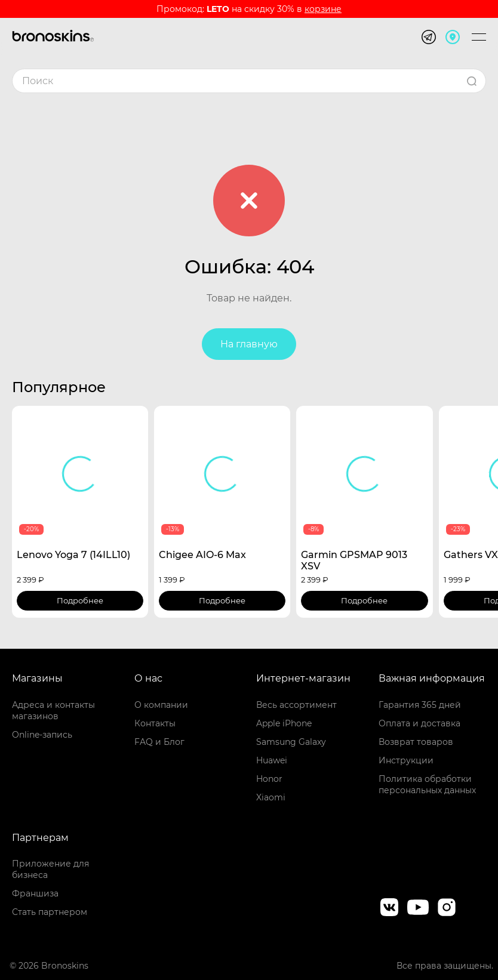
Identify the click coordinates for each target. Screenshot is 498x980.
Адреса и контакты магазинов (53, 711)
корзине (323, 9)
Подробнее (80, 600)
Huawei (272, 760)
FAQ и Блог (159, 742)
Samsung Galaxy (291, 742)
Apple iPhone (284, 723)
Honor (269, 779)
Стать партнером (50, 912)
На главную (249, 344)
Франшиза (35, 893)
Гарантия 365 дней (420, 705)
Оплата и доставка (419, 723)
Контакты (155, 723)
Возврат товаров (416, 742)
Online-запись (42, 735)
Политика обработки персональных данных (427, 785)
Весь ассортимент (296, 705)
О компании (161, 705)
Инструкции (406, 760)
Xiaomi (271, 797)
